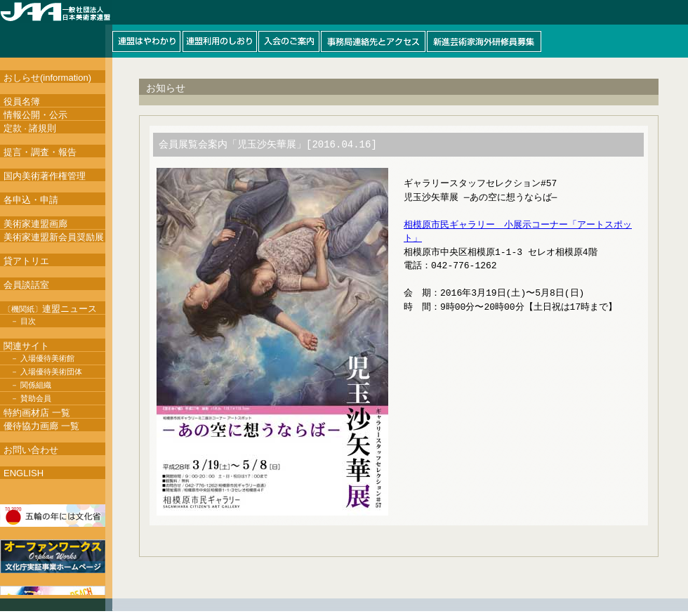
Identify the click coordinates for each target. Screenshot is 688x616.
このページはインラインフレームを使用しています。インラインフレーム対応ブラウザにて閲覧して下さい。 (344, 29)
